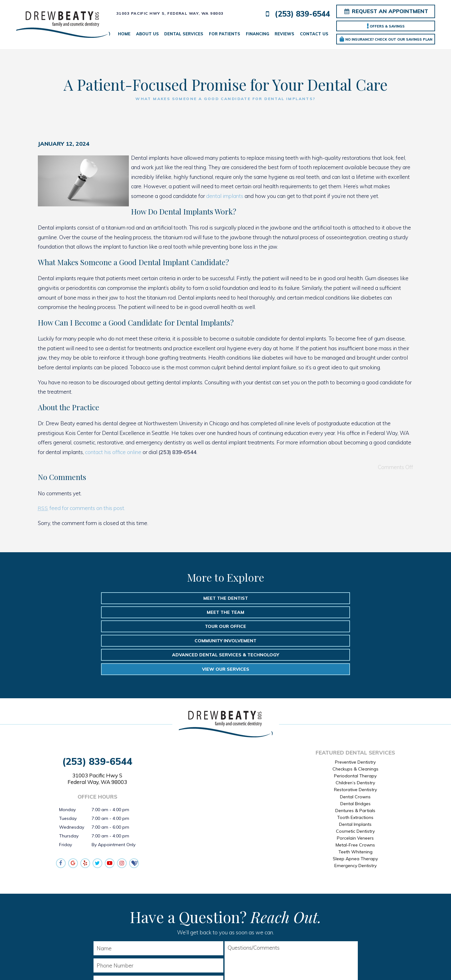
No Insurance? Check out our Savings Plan (386, 39)
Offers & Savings (386, 26)
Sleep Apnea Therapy (355, 804)
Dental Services (184, 34)
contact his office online (113, 452)
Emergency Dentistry (355, 811)
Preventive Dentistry (355, 707)
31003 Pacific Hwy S (97, 724)
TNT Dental (298, 966)
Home (124, 34)
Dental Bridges (355, 748)
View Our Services (348, 613)
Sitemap (206, 966)
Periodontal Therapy (355, 721)
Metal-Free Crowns (355, 790)
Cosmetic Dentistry (355, 776)
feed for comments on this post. (81, 508)
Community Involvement (103, 613)
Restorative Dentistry (355, 735)
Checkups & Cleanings (355, 714)
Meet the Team (226, 598)
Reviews (284, 34)
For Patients (225, 34)
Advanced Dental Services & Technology (226, 613)
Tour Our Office (347, 598)
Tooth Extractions (355, 762)
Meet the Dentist (104, 598)
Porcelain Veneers (355, 783)
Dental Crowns (355, 741)
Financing (258, 34)
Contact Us (314, 34)
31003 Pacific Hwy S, (170, 13)
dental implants (225, 196)
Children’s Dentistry (355, 728)
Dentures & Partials (355, 755)
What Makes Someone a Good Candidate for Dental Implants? (225, 99)
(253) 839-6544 (296, 14)
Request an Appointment (386, 11)
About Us (147, 34)
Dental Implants (355, 769)
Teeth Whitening (355, 797)
